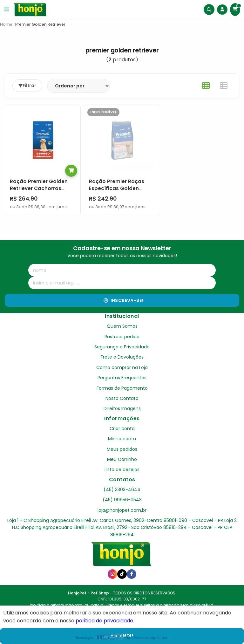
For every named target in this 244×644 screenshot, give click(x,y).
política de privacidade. (105, 621)
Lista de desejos (122, 469)
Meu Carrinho (122, 459)
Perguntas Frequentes (122, 378)
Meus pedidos (122, 449)
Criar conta (122, 428)
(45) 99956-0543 (122, 499)
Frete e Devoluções (122, 357)
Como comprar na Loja (122, 367)
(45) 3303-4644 (122, 489)
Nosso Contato (122, 398)
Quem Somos (122, 326)
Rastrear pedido (122, 336)
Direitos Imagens (122, 408)
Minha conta (122, 439)
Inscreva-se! (123, 300)
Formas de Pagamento (122, 388)
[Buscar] (208, 10)
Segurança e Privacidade (122, 346)
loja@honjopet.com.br (122, 510)
